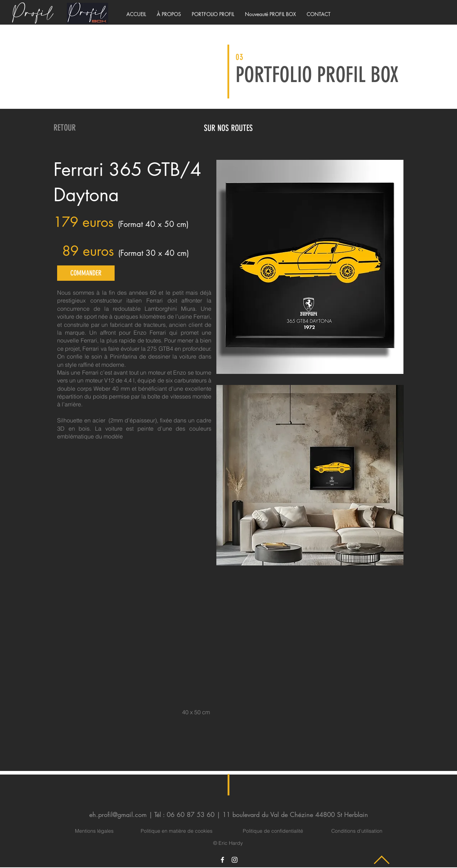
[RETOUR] (65, 128)
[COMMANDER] (86, 273)
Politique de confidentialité (273, 831)
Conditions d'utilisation (357, 831)
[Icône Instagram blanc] (235, 860)
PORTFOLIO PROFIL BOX (317, 75)
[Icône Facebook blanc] (222, 860)
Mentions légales (94, 831)
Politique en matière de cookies (177, 831)
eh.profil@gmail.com (118, 814)
